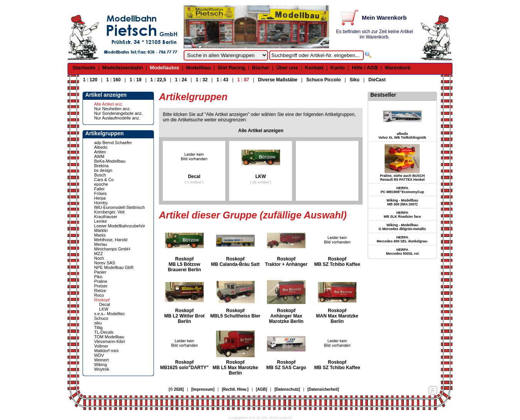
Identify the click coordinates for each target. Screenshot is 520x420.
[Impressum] (203, 389)
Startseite (84, 68)
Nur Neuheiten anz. (112, 109)
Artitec (100, 152)
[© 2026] (176, 389)
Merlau (101, 244)
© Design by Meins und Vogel (254, 397)
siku (98, 323)
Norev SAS (105, 263)
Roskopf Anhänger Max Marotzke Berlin (286, 316)
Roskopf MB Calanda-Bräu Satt (235, 262)
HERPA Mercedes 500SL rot (403, 252)
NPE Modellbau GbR (114, 267)
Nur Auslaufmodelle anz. (117, 118)
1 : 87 (243, 80)
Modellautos (164, 68)
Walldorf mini (106, 351)
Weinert (101, 360)
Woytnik (102, 369)
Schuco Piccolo (323, 80)
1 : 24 (181, 80)
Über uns (287, 68)
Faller (100, 189)
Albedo (101, 147)
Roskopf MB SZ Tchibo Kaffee (337, 262)
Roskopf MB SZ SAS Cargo (286, 365)
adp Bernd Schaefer (113, 143)
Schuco (101, 318)
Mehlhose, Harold (111, 240)
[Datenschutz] (287, 389)
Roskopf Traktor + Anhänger (286, 262)
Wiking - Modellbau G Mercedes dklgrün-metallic (402, 227)
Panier (100, 272)
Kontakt (314, 68)
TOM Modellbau (109, 337)
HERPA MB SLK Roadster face (403, 215)
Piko (98, 277)
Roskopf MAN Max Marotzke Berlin (337, 316)
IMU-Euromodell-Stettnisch (119, 207)
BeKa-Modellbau (110, 161)
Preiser (101, 286)
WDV (99, 355)
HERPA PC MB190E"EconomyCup (402, 190)
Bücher (261, 68)
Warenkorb (398, 68)
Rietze (100, 291)
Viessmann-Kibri (110, 341)
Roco (99, 295)
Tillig (98, 328)
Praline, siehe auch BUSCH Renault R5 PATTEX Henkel (402, 178)
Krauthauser (106, 217)
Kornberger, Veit (109, 212)
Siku (355, 80)
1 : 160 (113, 80)
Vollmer (101, 346)
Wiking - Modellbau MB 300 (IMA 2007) (402, 202)
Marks (100, 235)
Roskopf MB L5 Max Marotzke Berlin (235, 368)
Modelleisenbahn (122, 68)
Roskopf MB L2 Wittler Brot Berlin (185, 316)
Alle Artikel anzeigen (261, 131)
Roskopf (102, 300)
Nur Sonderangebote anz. (118, 113)
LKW (104, 309)
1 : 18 (136, 80)
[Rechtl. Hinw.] (235, 389)
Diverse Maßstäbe (278, 80)
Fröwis (100, 193)
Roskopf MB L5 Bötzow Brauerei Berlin (184, 264)
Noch (99, 258)
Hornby (101, 203)
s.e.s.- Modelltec (110, 314)
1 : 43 (222, 80)
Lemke (100, 221)
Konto (338, 68)
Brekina (101, 166)
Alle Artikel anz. (109, 104)
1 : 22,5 (158, 80)
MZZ (99, 254)
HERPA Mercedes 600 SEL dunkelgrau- (403, 239)
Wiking (100, 365)
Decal (105, 304)
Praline (101, 281)
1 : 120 (90, 80)
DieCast (377, 80)
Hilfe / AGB (365, 68)
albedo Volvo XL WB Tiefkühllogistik (402, 136)
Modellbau (198, 68)
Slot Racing (231, 68)
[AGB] (261, 389)
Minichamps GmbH (112, 249)
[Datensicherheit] (323, 389)
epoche (101, 184)
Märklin (101, 230)
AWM (99, 156)
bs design (103, 170)
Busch (100, 175)
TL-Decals (104, 332)
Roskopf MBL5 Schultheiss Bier (235, 313)
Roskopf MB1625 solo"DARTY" (184, 365)
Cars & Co (104, 180)
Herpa (100, 198)
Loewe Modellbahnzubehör (120, 226)
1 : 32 (202, 80)
